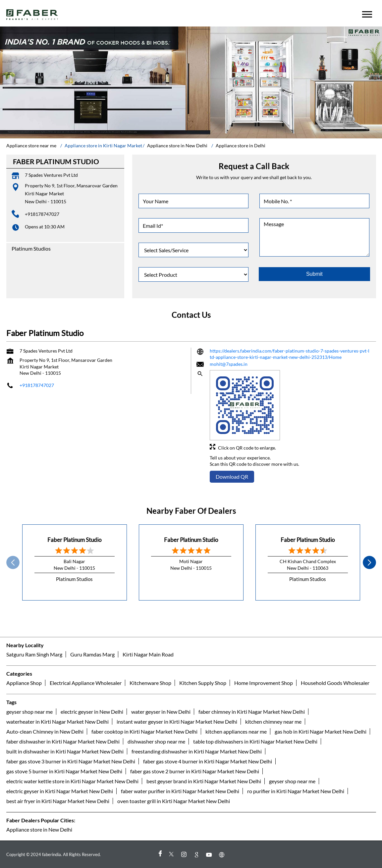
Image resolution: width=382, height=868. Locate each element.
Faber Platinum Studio (74, 540)
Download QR (232, 477)
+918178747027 (42, 214)
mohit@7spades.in (229, 364)
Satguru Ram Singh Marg (34, 654)
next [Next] (369, 562)
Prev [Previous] (13, 562)
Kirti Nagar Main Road (148, 654)
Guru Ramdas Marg (92, 654)
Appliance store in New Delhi (39, 829)
